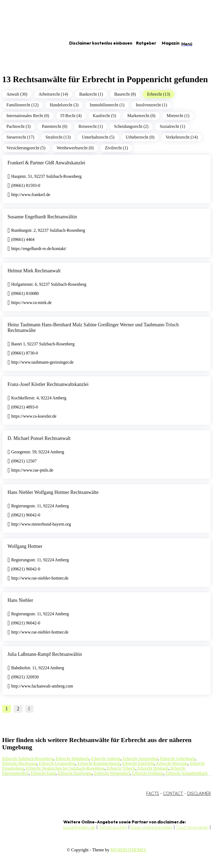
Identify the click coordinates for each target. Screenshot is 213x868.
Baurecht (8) (125, 94)
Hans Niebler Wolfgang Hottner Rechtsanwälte (53, 492)
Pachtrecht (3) (19, 126)
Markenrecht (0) (141, 116)
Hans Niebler (20, 600)
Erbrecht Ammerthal (140, 759)
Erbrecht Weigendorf (112, 773)
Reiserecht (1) (91, 126)
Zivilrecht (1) (116, 148)
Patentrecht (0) (55, 126)
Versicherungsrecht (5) (26, 148)
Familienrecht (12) (23, 105)
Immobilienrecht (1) (107, 105)
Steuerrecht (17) (20, 137)
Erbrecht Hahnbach (72, 759)
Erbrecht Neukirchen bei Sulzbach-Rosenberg (65, 768)
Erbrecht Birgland (153, 768)
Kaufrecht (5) (104, 116)
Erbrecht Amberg (106, 759)
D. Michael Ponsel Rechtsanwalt (39, 438)
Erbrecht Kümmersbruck (99, 763)
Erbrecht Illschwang (19, 763)
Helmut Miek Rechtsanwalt (34, 271)
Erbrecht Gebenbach (178, 759)
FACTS (153, 793)
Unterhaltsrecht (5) (98, 137)
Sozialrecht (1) (172, 126)
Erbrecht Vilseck (121, 768)
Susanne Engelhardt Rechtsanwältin (42, 217)
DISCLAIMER (199, 793)
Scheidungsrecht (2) (131, 126)
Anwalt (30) (17, 94)
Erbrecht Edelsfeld (138, 763)
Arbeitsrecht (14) (53, 94)
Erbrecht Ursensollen (57, 763)
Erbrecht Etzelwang (75, 773)
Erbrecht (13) (159, 94)
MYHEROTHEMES (128, 850)
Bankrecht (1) (91, 94)
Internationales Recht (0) (28, 116)
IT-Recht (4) (71, 116)
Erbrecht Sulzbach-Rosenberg (28, 759)
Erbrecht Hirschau (172, 763)
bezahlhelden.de (79, 827)
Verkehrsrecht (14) (182, 137)
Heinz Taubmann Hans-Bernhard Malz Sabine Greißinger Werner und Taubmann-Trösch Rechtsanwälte (93, 328)
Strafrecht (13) (58, 137)
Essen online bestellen (152, 827)
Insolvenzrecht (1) (151, 105)
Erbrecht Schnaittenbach (187, 773)
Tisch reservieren (192, 827)
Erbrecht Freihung (148, 773)
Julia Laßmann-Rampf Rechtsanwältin (45, 654)
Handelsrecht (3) (64, 105)
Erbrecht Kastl (43, 773)
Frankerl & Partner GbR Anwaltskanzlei (46, 163)
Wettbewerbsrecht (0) (75, 148)
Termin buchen (113, 827)
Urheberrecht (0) (140, 137)
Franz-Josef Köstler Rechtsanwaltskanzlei (48, 384)
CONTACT (173, 793)
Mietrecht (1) (178, 116)
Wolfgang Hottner (25, 546)
